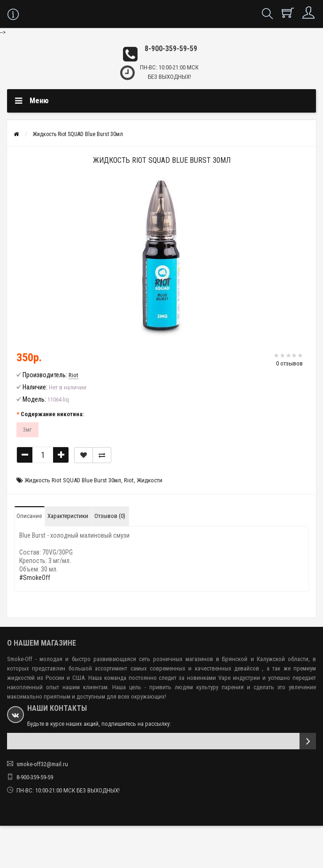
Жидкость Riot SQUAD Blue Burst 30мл (78, 134)
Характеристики (68, 516)
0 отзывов (289, 363)
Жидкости (150, 480)
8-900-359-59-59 (171, 49)
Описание (29, 516)
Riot (129, 480)
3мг (27, 430)
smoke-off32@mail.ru (42, 764)
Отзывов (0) (110, 516)
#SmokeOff (35, 578)
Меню (39, 101)
